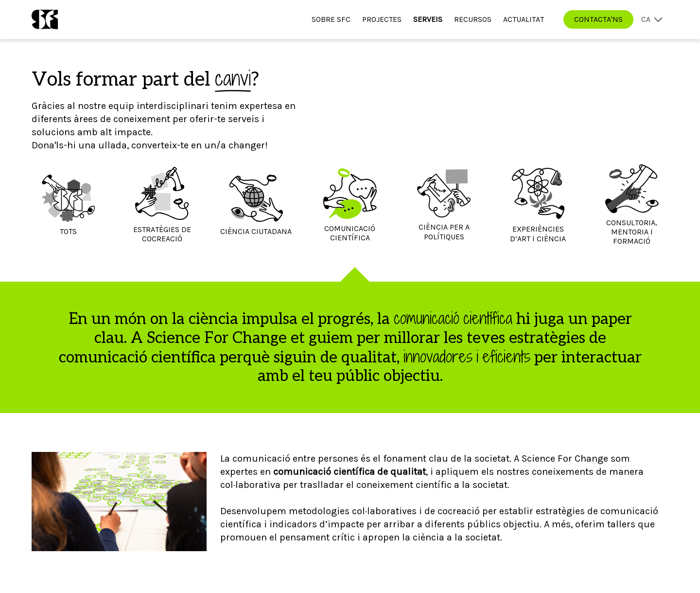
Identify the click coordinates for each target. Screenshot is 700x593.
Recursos (473, 19)
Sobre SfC (331, 19)
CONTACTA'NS (598, 19)
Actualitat (524, 19)
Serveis (428, 19)
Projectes (382, 19)
